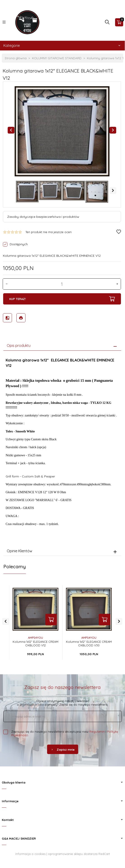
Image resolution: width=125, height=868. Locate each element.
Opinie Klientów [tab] (19, 549)
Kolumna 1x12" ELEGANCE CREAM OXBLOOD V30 (89, 642)
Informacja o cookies (30, 852)
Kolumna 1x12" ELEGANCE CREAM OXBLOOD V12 (35, 642)
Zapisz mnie (63, 748)
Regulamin (97, 730)
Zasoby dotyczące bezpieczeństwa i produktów (43, 217)
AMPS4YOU (35, 636)
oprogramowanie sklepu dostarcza (73, 852)
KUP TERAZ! (62, 299)
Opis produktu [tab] (19, 343)
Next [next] (113, 191)
